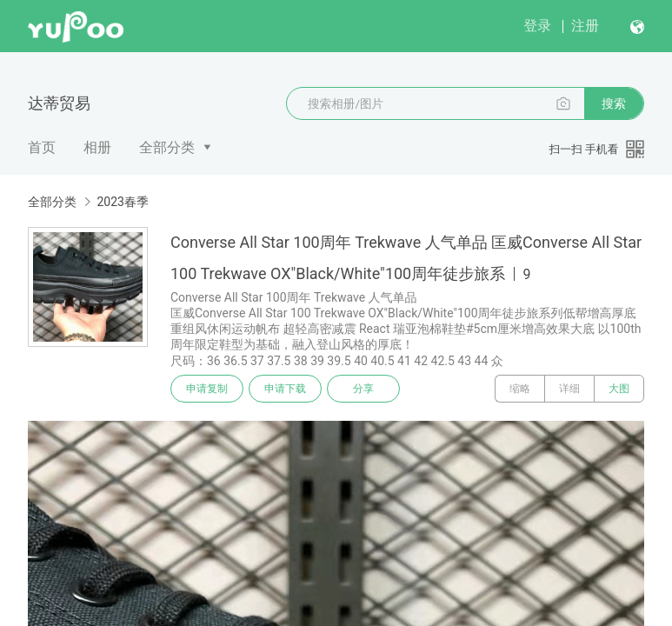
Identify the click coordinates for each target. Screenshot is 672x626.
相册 (97, 147)
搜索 (614, 103)
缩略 (520, 389)
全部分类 (167, 147)
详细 (569, 389)
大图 (619, 389)
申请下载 (285, 389)
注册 (585, 26)
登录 (537, 26)
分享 (363, 389)
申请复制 (207, 389)
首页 (42, 147)
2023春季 (122, 202)
